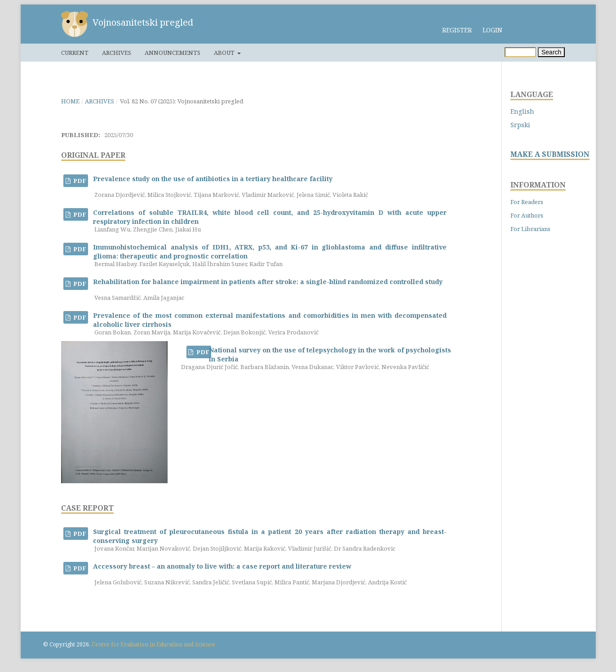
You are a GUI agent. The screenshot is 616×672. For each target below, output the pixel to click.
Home (70, 101)
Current (75, 53)
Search (551, 52)
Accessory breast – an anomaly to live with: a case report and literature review (222, 566)
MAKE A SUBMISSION (550, 154)
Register (457, 30)
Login (492, 30)
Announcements (173, 53)
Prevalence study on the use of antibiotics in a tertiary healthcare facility (213, 179)
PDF (79, 181)
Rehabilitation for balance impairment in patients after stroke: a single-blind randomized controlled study (268, 282)
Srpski (520, 125)
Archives (117, 53)
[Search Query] (520, 52)
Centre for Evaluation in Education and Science (153, 644)
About (225, 53)
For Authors (527, 215)
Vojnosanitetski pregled (143, 22)
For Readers (527, 202)
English (522, 111)
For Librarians (530, 229)
